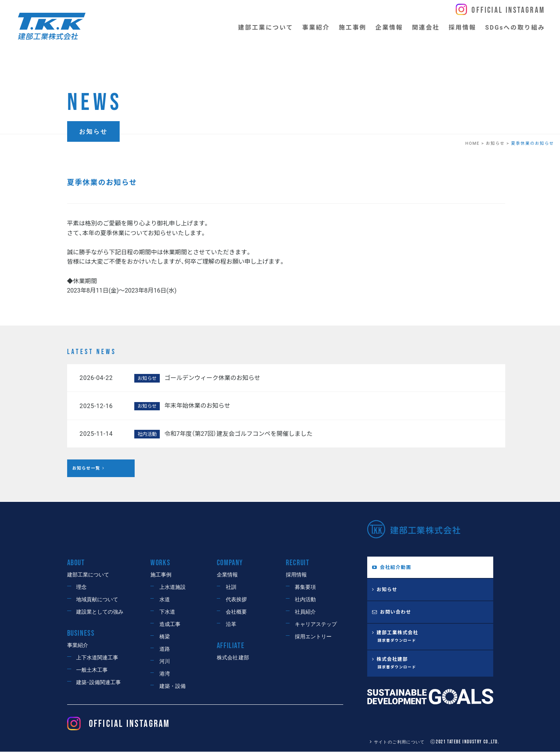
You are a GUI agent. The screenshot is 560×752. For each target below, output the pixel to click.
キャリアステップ (316, 624)
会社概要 (236, 612)
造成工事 (170, 624)
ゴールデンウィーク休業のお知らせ (212, 378)
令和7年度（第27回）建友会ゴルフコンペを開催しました (238, 434)
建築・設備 (173, 686)
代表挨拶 (236, 600)
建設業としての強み (100, 612)
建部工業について (88, 575)
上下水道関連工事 (97, 658)
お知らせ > (498, 143)
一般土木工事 (92, 670)
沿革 (231, 624)
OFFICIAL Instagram (119, 724)
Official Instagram (508, 10)
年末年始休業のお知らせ (197, 406)
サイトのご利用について (395, 742)
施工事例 (161, 575)
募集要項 (305, 587)
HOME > (476, 143)
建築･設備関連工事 (98, 683)
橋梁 (165, 637)
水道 (165, 600)
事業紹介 (78, 646)
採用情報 (296, 575)
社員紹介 (305, 612)
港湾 (165, 674)
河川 (165, 661)
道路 (165, 649)
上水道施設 (173, 587)
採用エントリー (313, 637)
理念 (81, 587)
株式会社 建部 (233, 658)
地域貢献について (97, 600)
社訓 (231, 587)
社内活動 (305, 600)
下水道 (167, 612)
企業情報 (227, 575)
